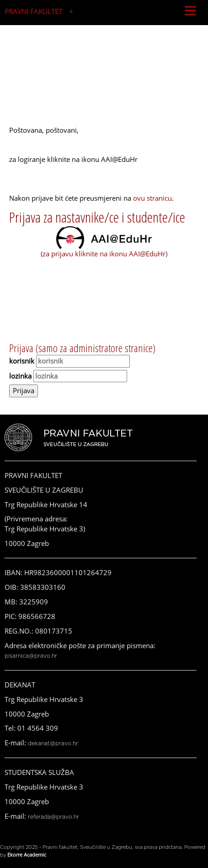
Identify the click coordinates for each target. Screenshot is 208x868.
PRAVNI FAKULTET (33, 11)
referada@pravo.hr (53, 817)
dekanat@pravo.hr (53, 743)
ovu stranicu (152, 198)
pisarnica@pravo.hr (31, 656)
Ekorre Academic (27, 855)
